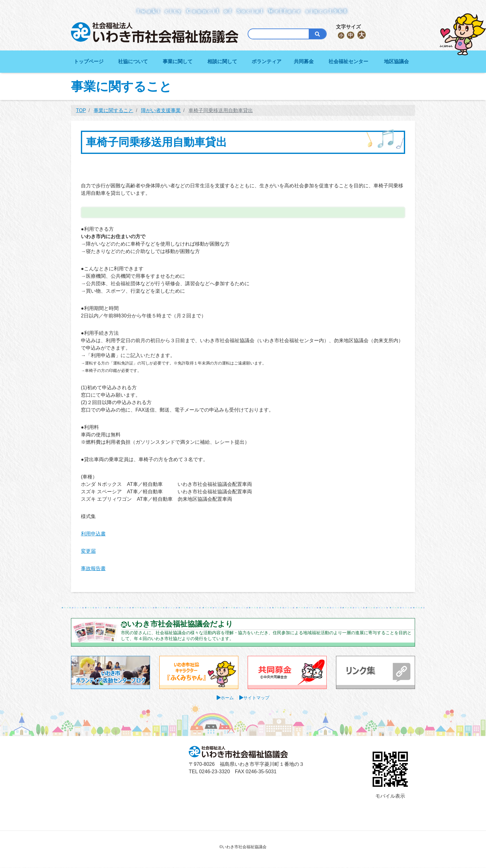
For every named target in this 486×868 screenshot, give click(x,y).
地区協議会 (396, 61)
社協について (133, 61)
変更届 (88, 551)
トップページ (89, 61)
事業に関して (178, 61)
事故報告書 (93, 568)
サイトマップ (256, 698)
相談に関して (222, 61)
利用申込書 (93, 534)
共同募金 (304, 61)
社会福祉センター (348, 61)
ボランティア (267, 61)
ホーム (227, 698)
